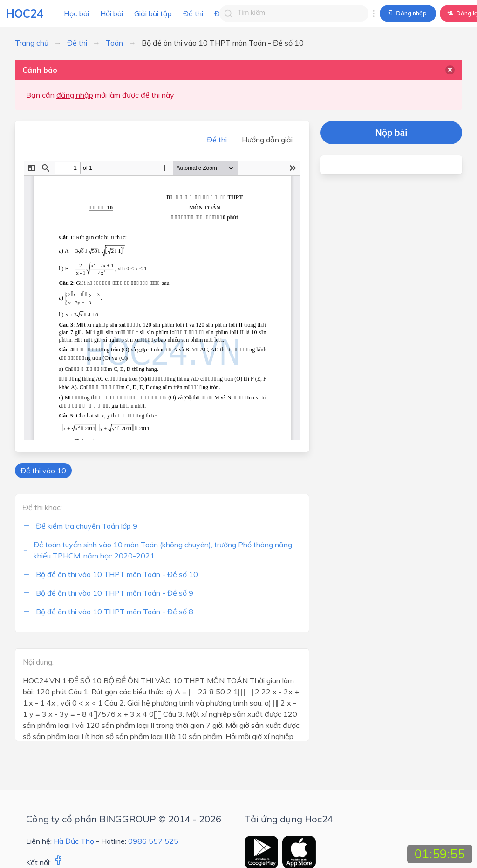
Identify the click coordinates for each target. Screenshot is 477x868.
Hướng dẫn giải (267, 140)
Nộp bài (392, 133)
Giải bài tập (153, 13)
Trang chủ (32, 43)
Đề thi (193, 13)
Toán (114, 43)
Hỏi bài (112, 13)
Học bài (76, 13)
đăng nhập (75, 95)
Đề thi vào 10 (43, 471)
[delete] (450, 70)
